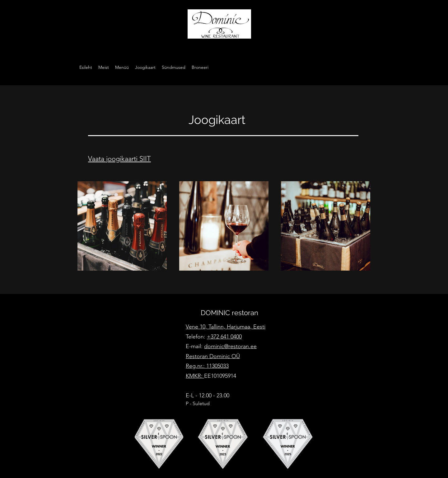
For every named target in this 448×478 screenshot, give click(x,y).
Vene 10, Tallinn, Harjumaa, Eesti (226, 327)
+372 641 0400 (224, 337)
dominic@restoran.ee (230, 346)
